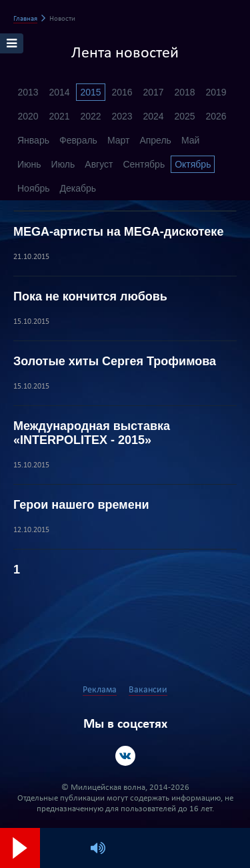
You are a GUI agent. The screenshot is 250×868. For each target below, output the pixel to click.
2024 (153, 116)
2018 (184, 92)
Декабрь (78, 188)
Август (99, 164)
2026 (216, 116)
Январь (33, 140)
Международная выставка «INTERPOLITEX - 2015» (92, 433)
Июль (63, 164)
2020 (28, 116)
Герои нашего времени (81, 505)
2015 (90, 92)
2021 (59, 116)
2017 (153, 92)
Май (190, 140)
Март (119, 140)
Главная (25, 19)
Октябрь (193, 164)
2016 (122, 92)
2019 (216, 92)
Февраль (78, 140)
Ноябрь (34, 188)
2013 (28, 92)
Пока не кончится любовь (90, 296)
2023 (122, 116)
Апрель (155, 140)
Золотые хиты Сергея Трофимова (115, 361)
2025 (184, 116)
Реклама (100, 690)
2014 (59, 92)
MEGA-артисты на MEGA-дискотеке (118, 232)
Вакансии (148, 690)
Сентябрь (144, 164)
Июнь (29, 164)
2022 (90, 116)
